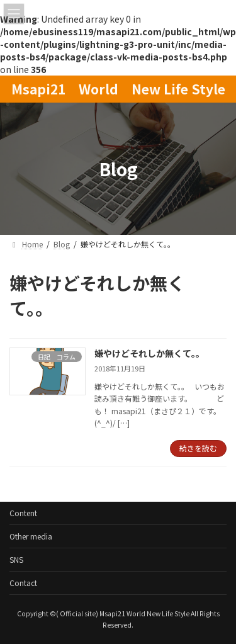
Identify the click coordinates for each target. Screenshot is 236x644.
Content (23, 513)
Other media (31, 536)
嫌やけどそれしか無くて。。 (149, 353)
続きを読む (198, 448)
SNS (16, 559)
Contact (23, 583)
